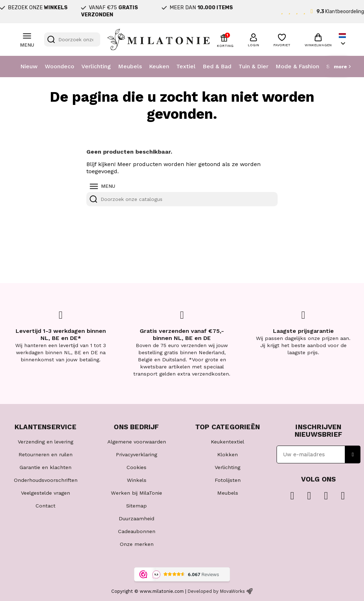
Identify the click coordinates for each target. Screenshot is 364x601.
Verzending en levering (45, 442)
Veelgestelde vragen (45, 493)
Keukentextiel (227, 442)
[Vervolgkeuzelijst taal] (343, 40)
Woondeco (60, 66)
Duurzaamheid (136, 518)
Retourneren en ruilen (45, 454)
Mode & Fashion (297, 66)
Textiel (186, 66)
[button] (253, 39)
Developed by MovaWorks (216, 591)
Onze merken (137, 544)
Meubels (130, 66)
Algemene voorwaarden (137, 442)
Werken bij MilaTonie (136, 493)
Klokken (227, 454)
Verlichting (96, 66)
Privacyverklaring (136, 454)
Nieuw (29, 66)
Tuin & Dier (253, 66)
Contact (45, 506)
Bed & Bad (217, 66)
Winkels (137, 480)
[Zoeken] (72, 39)
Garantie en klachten (45, 467)
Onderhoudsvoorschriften (46, 480)
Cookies (136, 467)
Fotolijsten (228, 480)
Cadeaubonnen (137, 531)
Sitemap (136, 506)
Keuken (159, 66)
